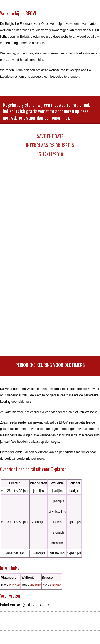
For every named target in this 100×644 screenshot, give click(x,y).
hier (66, 117)
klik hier (15, 585)
